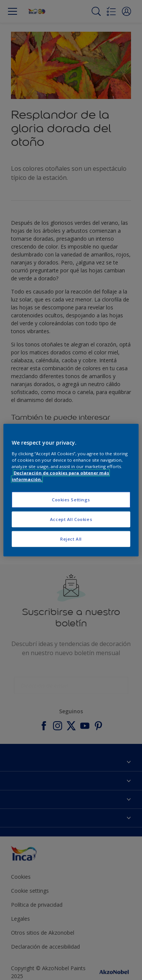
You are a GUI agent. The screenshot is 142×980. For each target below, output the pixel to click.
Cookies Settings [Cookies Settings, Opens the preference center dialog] (71, 500)
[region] (71, 490)
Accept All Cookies (71, 519)
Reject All (71, 539)
